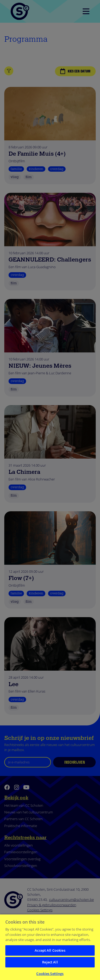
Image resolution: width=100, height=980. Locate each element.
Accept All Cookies (50, 950)
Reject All (50, 962)
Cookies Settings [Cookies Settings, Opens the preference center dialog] (50, 974)
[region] (50, 947)
